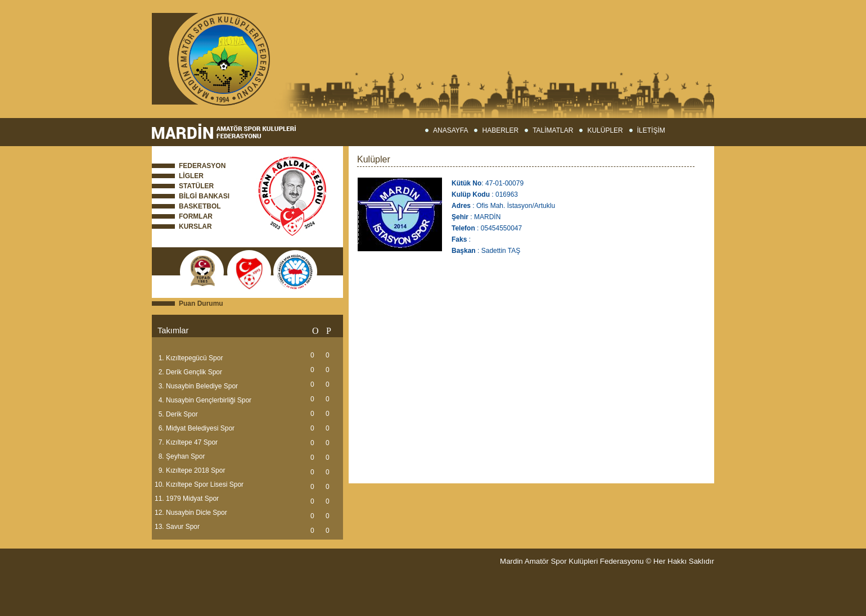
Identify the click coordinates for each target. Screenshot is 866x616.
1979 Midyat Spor (192, 499)
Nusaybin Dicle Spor (197, 513)
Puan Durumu (201, 304)
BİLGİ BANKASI (204, 196)
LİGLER (191, 176)
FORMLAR (196, 216)
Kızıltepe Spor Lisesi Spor (205, 484)
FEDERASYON (202, 166)
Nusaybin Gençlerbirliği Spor (209, 400)
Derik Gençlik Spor (194, 372)
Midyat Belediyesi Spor (200, 428)
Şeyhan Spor (185, 456)
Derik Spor (182, 414)
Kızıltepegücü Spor (194, 358)
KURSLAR (195, 227)
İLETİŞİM (651, 130)
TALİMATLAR (553, 130)
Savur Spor (183, 527)
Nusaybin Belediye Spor (202, 386)
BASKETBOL (200, 206)
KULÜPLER (605, 130)
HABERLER (500, 130)
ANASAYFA (450, 130)
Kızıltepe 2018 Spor (195, 470)
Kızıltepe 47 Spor (192, 442)
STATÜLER (196, 186)
